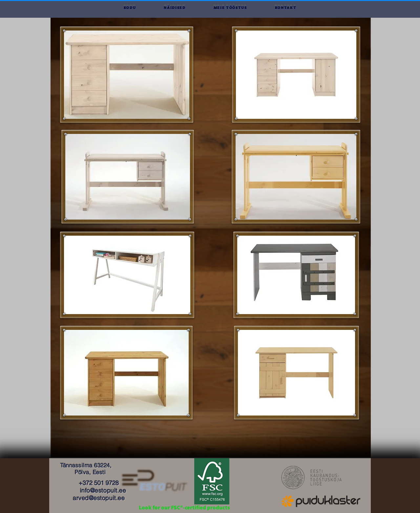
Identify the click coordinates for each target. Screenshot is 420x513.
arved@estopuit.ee (99, 498)
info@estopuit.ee (103, 491)
